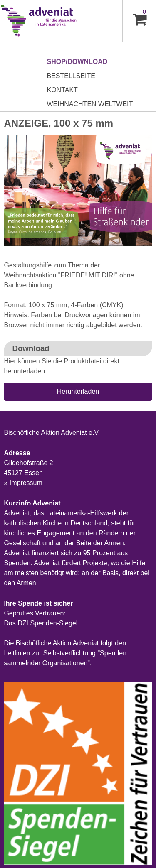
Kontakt (62, 90)
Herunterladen (78, 391)
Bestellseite (71, 76)
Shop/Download (77, 62)
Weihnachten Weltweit (90, 104)
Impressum (26, 483)
